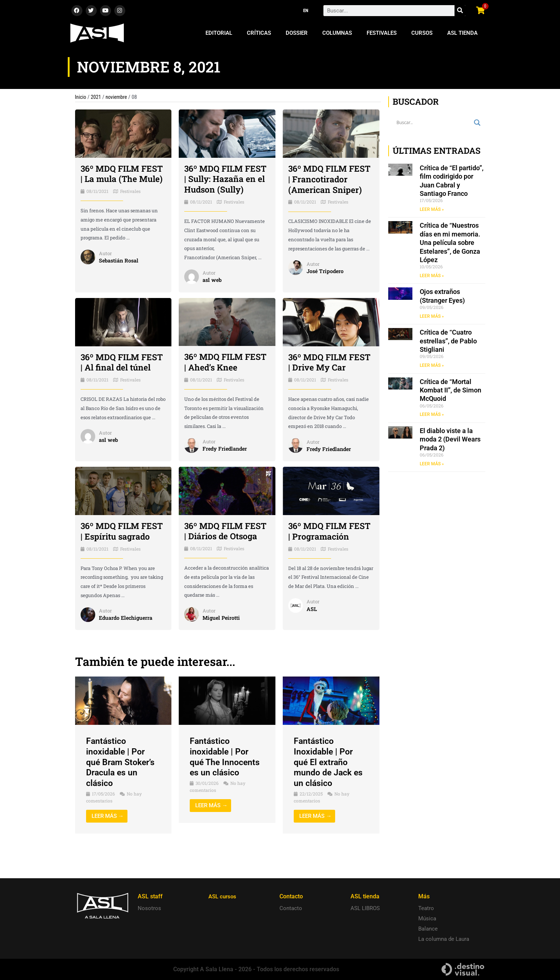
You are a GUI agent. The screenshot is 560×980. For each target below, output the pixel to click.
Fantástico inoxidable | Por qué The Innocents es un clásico (226, 779)
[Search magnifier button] (477, 123)
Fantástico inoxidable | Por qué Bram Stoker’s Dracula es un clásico (122, 785)
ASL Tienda (462, 33)
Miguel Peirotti (222, 640)
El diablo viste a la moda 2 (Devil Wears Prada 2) (450, 440)
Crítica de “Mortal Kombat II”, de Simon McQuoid (450, 391)
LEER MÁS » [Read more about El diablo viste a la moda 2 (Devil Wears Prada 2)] (432, 464)
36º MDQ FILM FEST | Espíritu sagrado (112, 548)
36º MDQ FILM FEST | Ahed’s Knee (224, 372)
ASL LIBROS (365, 908)
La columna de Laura (444, 939)
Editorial (219, 33)
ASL (312, 631)
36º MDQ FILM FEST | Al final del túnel (118, 378)
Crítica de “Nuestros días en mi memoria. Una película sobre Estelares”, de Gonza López (450, 243)
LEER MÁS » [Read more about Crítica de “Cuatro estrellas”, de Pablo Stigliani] (432, 366)
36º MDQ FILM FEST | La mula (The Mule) (122, 179)
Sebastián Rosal (120, 271)
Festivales (382, 33)
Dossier (297, 33)
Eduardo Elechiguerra (127, 640)
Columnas (337, 33)
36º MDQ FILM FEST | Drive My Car (330, 372)
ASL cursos (223, 896)
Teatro (426, 908)
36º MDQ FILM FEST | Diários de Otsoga (219, 548)
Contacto (291, 908)
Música (427, 918)
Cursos (422, 33)
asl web (213, 290)
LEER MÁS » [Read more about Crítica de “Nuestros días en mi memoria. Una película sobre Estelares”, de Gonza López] (432, 276)
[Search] (460, 11)
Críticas (259, 33)
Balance (428, 929)
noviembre (118, 97)
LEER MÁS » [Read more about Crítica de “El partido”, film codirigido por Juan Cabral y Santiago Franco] (432, 209)
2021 (97, 97)
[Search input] (433, 123)
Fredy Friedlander (226, 459)
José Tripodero (326, 282)
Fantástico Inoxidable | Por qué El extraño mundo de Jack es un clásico (330, 785)
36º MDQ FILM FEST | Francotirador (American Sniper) (327, 184)
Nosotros (149, 908)
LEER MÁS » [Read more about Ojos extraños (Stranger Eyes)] (432, 316)
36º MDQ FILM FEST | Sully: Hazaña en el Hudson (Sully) (216, 184)
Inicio (81, 97)
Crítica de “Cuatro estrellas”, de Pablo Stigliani (448, 341)
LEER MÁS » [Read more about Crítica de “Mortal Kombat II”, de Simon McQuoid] (432, 415)
